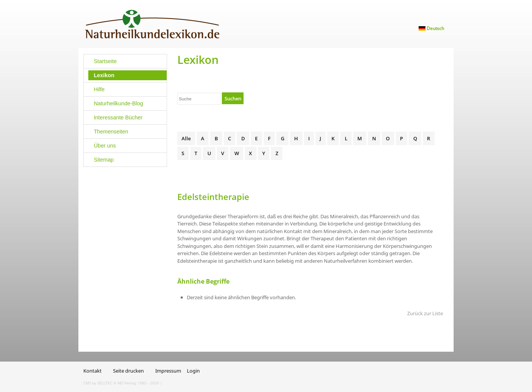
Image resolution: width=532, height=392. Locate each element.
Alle (186, 138)
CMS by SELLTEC (98, 383)
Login (193, 371)
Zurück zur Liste (425, 313)
